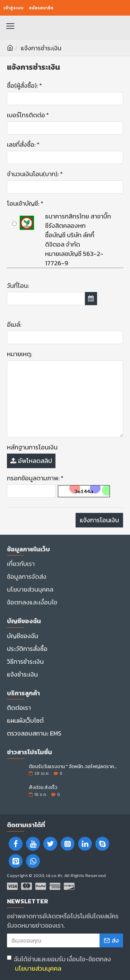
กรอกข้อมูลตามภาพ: (33, 478)
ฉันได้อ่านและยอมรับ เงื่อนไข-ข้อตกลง (59, 964)
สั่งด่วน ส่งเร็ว (43, 787)
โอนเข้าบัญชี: (23, 203)
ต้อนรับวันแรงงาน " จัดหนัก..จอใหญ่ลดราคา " (74, 767)
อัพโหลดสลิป (31, 461)
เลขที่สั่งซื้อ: (21, 144)
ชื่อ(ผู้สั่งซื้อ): (23, 85)
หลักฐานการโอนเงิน (32, 447)
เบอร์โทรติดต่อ (26, 115)
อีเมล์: (14, 324)
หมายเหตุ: (20, 354)
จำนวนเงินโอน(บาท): (33, 174)
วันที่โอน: (18, 286)
